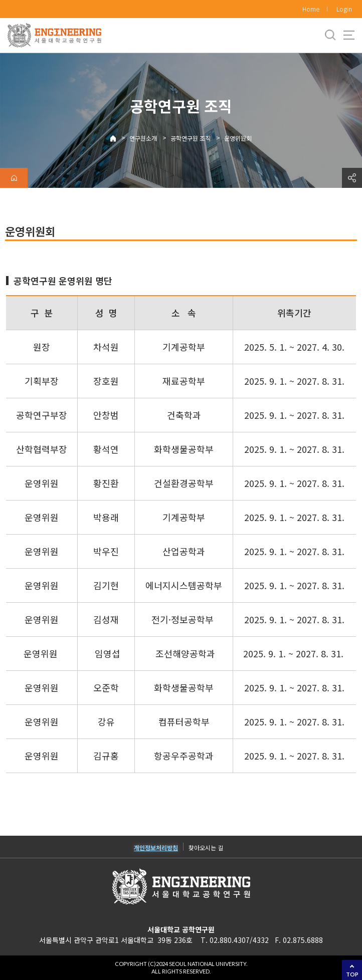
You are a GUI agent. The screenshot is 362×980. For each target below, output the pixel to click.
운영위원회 (238, 138)
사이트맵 (349, 35)
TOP (352, 974)
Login (344, 9)
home (14, 178)
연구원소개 (143, 138)
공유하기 (352, 178)
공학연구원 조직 (191, 138)
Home (311, 9)
